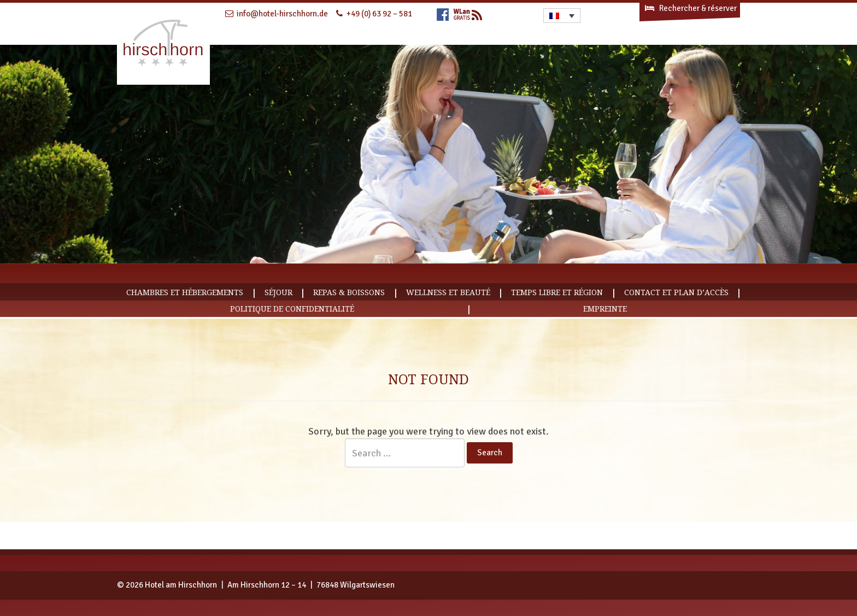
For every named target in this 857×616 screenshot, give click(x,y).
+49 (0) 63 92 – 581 (379, 14)
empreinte (605, 309)
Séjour (278, 292)
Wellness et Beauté (448, 292)
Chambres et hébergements (185, 292)
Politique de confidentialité (292, 309)
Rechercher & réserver (690, 8)
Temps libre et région (557, 292)
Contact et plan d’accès (676, 292)
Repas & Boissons (349, 292)
